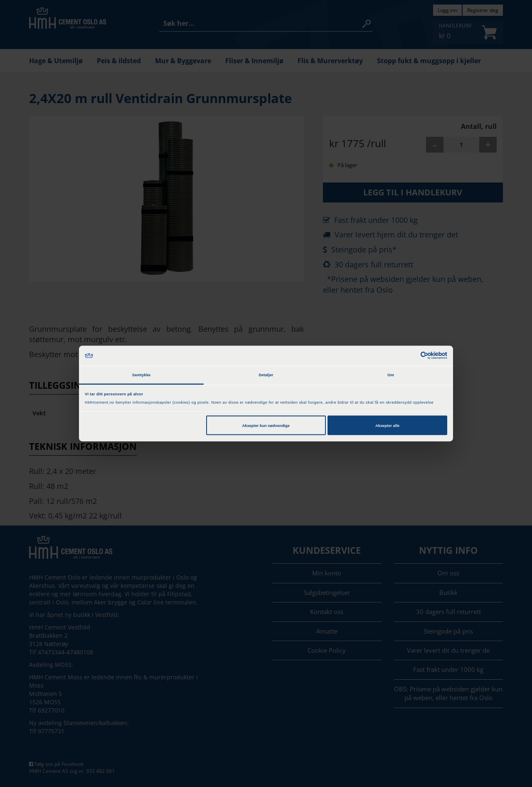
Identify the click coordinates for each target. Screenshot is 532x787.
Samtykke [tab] (142, 375)
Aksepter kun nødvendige (266, 425)
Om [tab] (391, 375)
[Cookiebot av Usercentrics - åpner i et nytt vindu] (411, 356)
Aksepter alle (387, 425)
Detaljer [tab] (266, 375)
